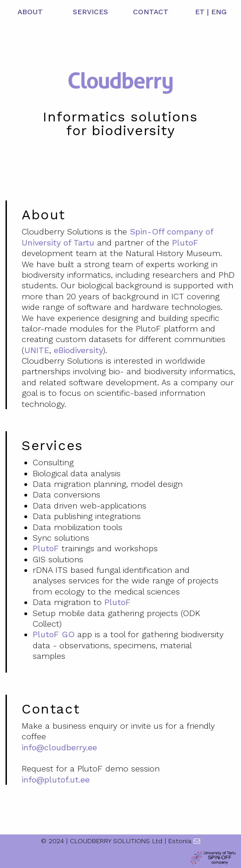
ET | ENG (211, 12)
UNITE (37, 350)
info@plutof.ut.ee (56, 779)
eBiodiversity (78, 350)
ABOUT (30, 12)
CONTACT (151, 12)
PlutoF (185, 243)
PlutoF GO (54, 634)
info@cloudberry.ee (59, 747)
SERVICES (90, 12)
